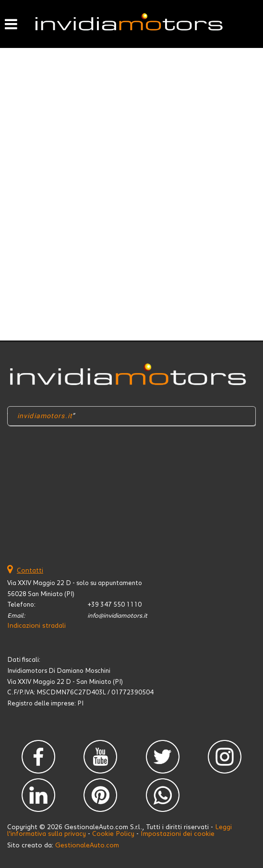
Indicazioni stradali (36, 626)
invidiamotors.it (45, 416)
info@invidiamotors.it (117, 616)
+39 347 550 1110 (114, 605)
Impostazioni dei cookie (178, 834)
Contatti (30, 571)
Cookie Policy (113, 834)
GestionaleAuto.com (87, 845)
